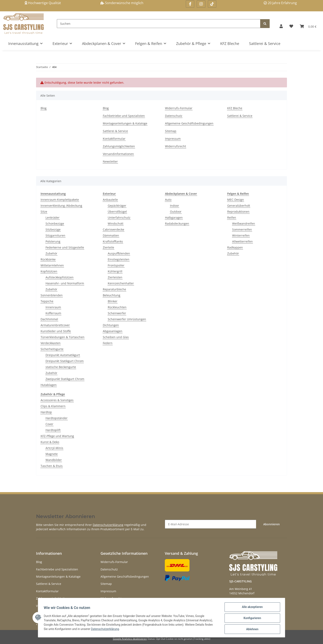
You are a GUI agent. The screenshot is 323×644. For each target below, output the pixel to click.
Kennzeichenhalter (121, 283)
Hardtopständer (57, 418)
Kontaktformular (114, 139)
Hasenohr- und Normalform (65, 283)
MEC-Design (236, 200)
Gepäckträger (117, 206)
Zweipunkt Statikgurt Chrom (65, 379)
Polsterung (53, 241)
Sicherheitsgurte (52, 349)
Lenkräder (53, 218)
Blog (44, 108)
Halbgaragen (174, 218)
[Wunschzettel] (291, 26)
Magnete (52, 454)
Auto (168, 200)
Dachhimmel (49, 319)
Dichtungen (111, 325)
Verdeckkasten (51, 343)
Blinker (113, 301)
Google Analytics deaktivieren (130, 639)
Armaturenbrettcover (55, 325)
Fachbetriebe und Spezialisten (124, 116)
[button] (281, 26)
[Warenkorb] (308, 26)
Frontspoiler (116, 265)
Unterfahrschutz (119, 218)
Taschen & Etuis (52, 466)
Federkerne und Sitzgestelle (65, 247)
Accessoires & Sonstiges (57, 400)
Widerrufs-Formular (179, 108)
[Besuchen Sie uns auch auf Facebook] (190, 4)
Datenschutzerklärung (108, 525)
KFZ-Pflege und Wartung (57, 436)
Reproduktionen (238, 212)
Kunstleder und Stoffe (56, 331)
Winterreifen (241, 235)
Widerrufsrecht (176, 146)
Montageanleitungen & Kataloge (125, 123)
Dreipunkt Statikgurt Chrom (65, 361)
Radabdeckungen (177, 223)
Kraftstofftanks (113, 241)
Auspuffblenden (119, 253)
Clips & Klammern (53, 406)
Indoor (174, 206)
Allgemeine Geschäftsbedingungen (189, 123)
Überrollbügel (117, 212)
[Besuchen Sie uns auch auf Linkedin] (212, 4)
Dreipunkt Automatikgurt (63, 355)
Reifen (232, 218)
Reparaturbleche (114, 289)
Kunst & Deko (50, 442)
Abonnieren (272, 524)
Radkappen (235, 247)
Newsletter (110, 161)
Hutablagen (49, 385)
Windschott (116, 223)
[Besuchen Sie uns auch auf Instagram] (201, 4)
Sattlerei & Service (265, 43)
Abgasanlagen (113, 331)
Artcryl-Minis (54, 448)
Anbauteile (110, 200)
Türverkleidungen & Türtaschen (63, 337)
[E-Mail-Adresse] (211, 524)
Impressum (173, 139)
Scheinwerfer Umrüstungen (127, 319)
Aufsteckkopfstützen (60, 277)
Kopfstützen (49, 271)
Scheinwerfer (117, 313)
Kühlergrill (115, 271)
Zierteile (108, 247)
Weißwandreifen (244, 223)
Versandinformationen (118, 154)
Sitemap (171, 131)
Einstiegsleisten (119, 259)
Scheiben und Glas (116, 337)
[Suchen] (159, 24)
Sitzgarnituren (55, 235)
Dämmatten (111, 235)
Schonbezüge (55, 223)
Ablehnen (251, 629)
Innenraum (53, 307)
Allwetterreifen (242, 241)
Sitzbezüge (53, 229)
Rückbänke (48, 259)
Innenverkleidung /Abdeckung (61, 206)
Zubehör (51, 253)
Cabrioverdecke (114, 229)
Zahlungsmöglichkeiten (119, 146)
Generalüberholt (239, 206)
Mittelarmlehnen (52, 265)
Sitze (44, 212)
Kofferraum (53, 313)
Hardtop (46, 412)
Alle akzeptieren (251, 608)
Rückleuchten (117, 307)
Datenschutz (174, 116)
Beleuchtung (112, 295)
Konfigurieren (251, 619)
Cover (49, 424)
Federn (108, 343)
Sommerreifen (242, 229)
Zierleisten (115, 277)
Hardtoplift (53, 430)
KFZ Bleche (230, 43)
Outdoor (176, 212)
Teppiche (47, 301)
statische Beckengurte (61, 367)
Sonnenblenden (52, 295)
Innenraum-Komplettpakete (60, 200)
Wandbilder (54, 460)
